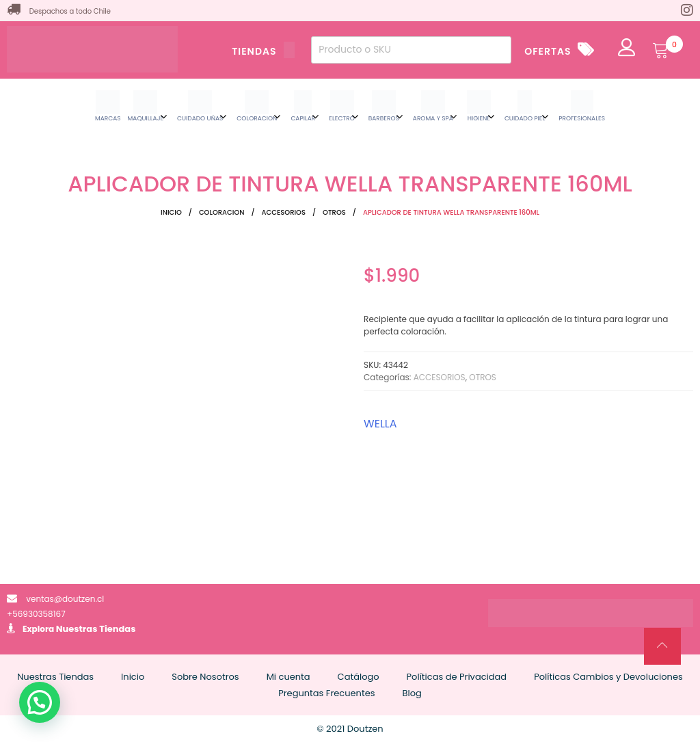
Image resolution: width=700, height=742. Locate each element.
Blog (412, 693)
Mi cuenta (288, 677)
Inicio (171, 212)
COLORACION (222, 212)
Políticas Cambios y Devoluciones (608, 677)
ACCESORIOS (284, 212)
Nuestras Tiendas (96, 629)
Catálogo (359, 677)
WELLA (380, 424)
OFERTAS (548, 51)
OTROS (334, 212)
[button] (40, 702)
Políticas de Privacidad (457, 677)
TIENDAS (263, 51)
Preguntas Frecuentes (326, 693)
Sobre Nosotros (205, 677)
